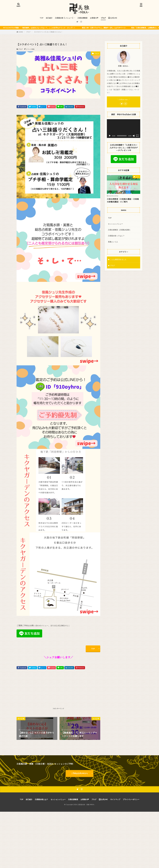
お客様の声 (94, 18)
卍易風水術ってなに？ (116, 236)
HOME (21, 32)
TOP (42, 18)
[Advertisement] (37, 691)
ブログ (103, 18)
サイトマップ (115, 799)
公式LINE (113, 18)
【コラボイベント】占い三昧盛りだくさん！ (48, 32)
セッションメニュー (115, 224)
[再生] (110, 136)
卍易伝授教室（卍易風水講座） (120, 230)
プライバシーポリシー (131, 799)
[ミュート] (134, 136)
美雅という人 (113, 242)
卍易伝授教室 (82, 18)
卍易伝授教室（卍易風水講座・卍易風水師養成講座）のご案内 (123, 200)
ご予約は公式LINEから (79, 773)
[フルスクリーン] (137, 136)
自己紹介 (49, 18)
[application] (124, 129)
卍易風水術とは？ (42, 799)
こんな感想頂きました (118, 259)
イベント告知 (30, 49)
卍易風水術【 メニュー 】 (64, 18)
